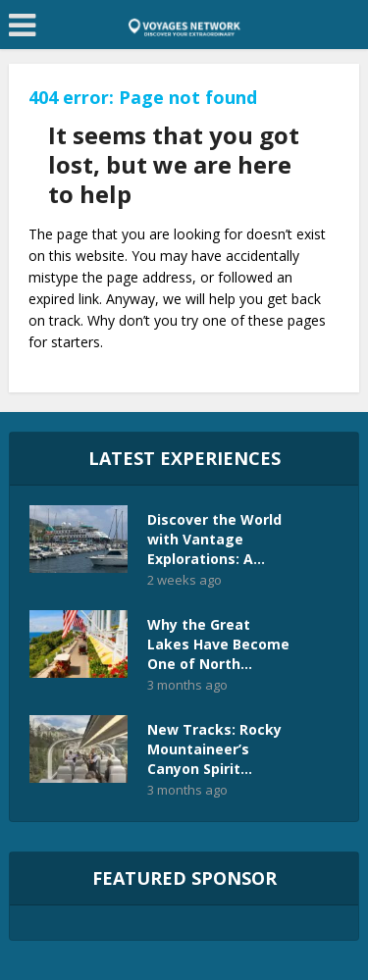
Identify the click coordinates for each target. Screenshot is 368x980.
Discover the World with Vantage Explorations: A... (214, 539)
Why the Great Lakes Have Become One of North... (218, 644)
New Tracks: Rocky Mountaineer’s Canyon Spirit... (214, 749)
